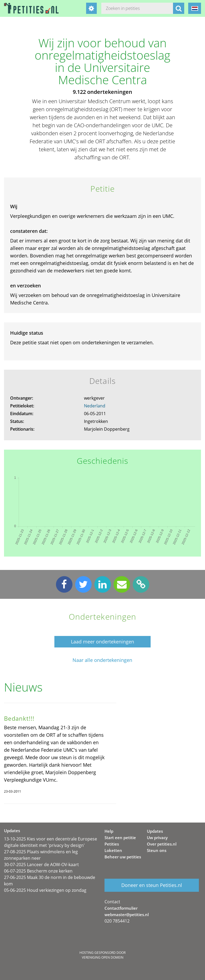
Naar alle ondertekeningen (102, 660)
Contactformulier (121, 908)
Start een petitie (120, 838)
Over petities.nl (162, 844)
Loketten (113, 850)
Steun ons (157, 850)
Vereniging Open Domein (103, 957)
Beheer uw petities (123, 857)
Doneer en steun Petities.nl (152, 885)
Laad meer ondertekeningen (103, 642)
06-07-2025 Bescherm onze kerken (38, 871)
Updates (155, 831)
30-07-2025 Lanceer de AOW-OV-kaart (41, 865)
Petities (112, 844)
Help (109, 831)
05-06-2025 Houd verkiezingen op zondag (45, 890)
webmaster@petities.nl (127, 915)
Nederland (95, 406)
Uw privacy (157, 838)
